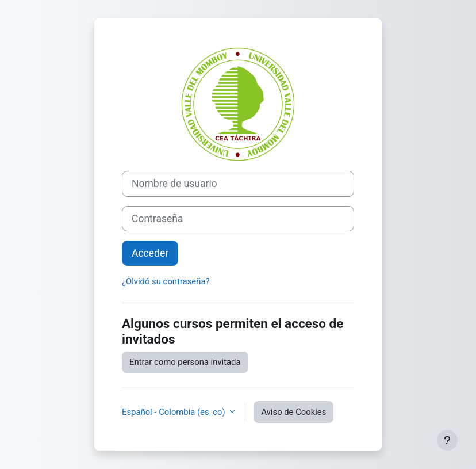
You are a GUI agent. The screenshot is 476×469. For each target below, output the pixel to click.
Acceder (150, 253)
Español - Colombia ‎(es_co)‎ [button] (174, 412)
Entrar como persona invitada (185, 362)
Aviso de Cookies (293, 412)
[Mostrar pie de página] (447, 440)
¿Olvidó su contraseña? (166, 281)
